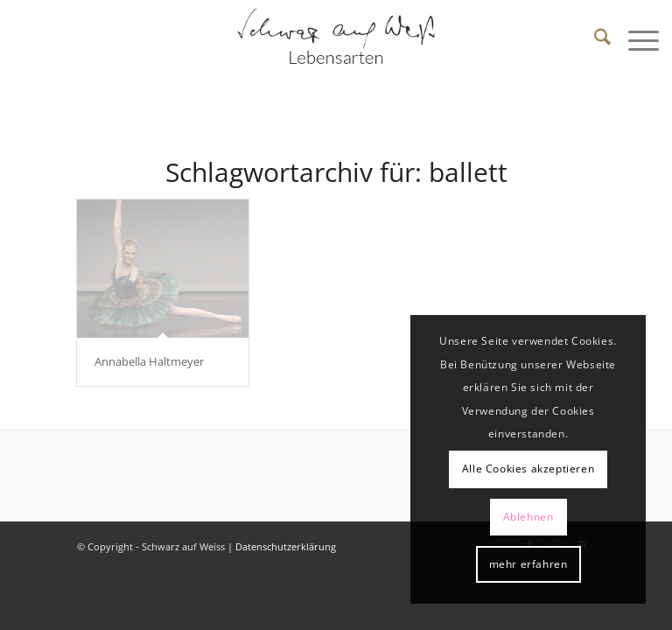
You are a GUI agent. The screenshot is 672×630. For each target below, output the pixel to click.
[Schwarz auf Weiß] (336, 39)
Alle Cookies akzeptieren (528, 469)
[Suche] (594, 39)
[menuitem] (594, 39)
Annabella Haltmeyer (149, 361)
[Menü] (635, 39)
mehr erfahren (528, 564)
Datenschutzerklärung (286, 546)
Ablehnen (528, 517)
